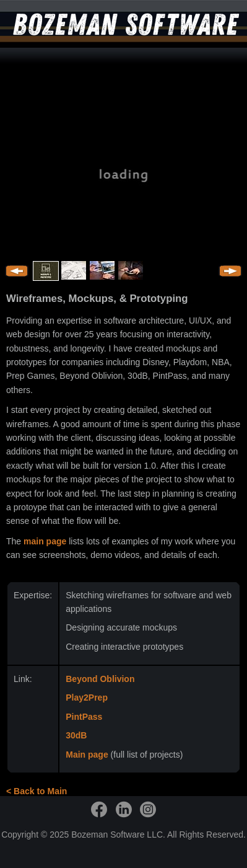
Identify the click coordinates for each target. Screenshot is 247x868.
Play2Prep (87, 697)
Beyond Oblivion (100, 679)
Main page (87, 755)
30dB (76, 735)
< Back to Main (37, 791)
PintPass (84, 717)
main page (45, 541)
